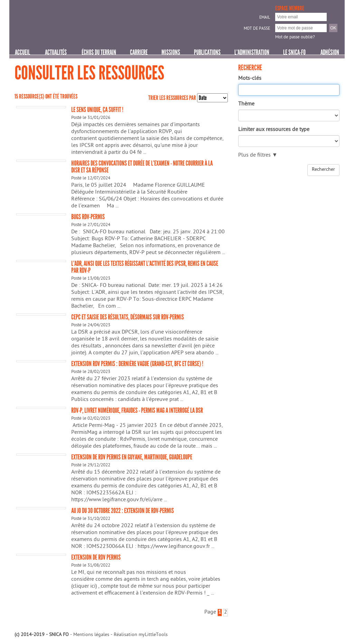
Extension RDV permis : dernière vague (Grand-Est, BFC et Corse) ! (137, 364)
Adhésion (330, 52)
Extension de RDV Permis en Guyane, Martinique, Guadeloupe (132, 457)
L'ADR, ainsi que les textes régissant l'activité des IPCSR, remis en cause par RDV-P (145, 267)
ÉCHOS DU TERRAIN (99, 52)
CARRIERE (139, 52)
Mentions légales (91, 635)
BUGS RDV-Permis (88, 217)
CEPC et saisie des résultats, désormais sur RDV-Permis (128, 317)
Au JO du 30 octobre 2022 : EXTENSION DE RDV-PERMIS (123, 511)
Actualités (56, 52)
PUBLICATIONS (207, 52)
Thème (246, 104)
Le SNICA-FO (294, 52)
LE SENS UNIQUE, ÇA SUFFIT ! (97, 110)
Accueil (22, 52)
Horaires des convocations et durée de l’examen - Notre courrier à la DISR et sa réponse (142, 167)
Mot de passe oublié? (295, 38)
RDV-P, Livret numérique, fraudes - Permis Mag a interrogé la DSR (137, 410)
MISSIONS (171, 52)
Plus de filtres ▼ (258, 156)
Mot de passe (257, 29)
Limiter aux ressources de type (274, 130)
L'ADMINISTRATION (252, 52)
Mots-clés (250, 79)
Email (265, 18)
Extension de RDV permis (96, 557)
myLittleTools (153, 635)
